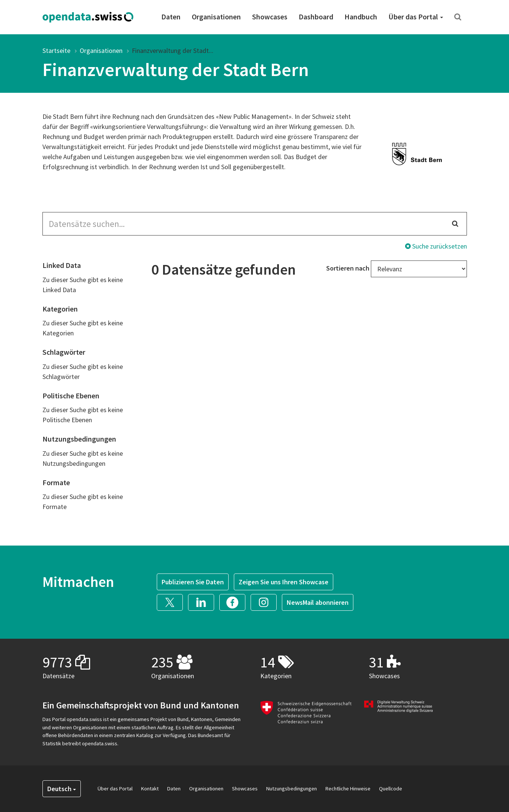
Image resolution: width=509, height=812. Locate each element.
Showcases (270, 17)
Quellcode (391, 789)
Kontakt (150, 789)
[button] (172, 601)
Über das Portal (416, 17)
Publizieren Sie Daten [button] (193, 582)
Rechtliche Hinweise (348, 789)
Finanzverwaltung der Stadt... (173, 50)
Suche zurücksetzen (436, 246)
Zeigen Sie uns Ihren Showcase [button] (284, 582)
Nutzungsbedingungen (292, 789)
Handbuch (361, 17)
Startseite (56, 50)
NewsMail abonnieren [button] (318, 602)
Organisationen (216, 17)
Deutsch (62, 789)
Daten (171, 17)
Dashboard (316, 17)
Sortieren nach (348, 268)
